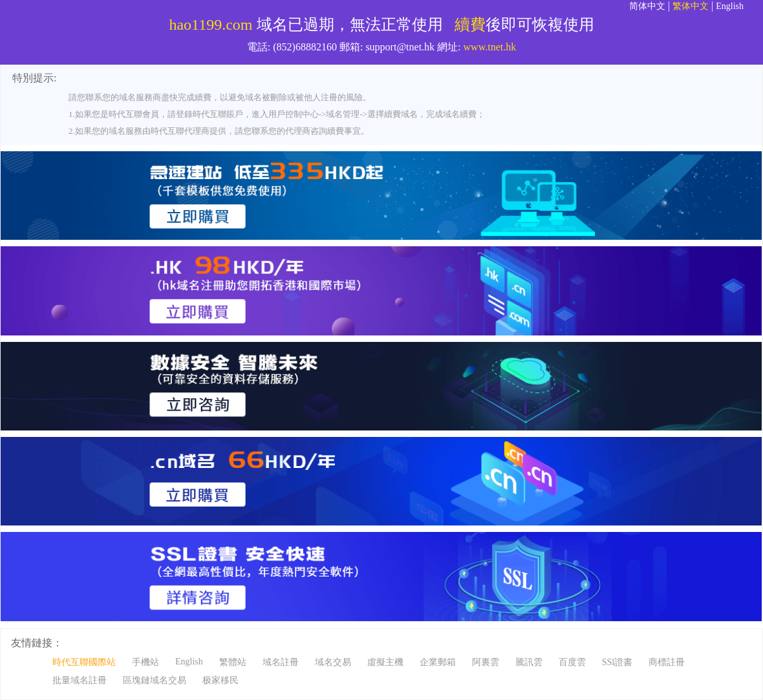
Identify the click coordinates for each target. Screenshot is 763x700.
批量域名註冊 (80, 680)
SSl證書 (617, 662)
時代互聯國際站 (84, 662)
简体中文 (647, 6)
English (730, 6)
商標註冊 (667, 662)
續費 (470, 25)
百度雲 (572, 662)
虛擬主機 (385, 662)
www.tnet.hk (490, 47)
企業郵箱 (438, 662)
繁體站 (233, 662)
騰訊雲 (529, 662)
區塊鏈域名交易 (155, 680)
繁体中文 (691, 6)
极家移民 (220, 680)
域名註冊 (281, 662)
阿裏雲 (486, 662)
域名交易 (333, 662)
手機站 (145, 662)
